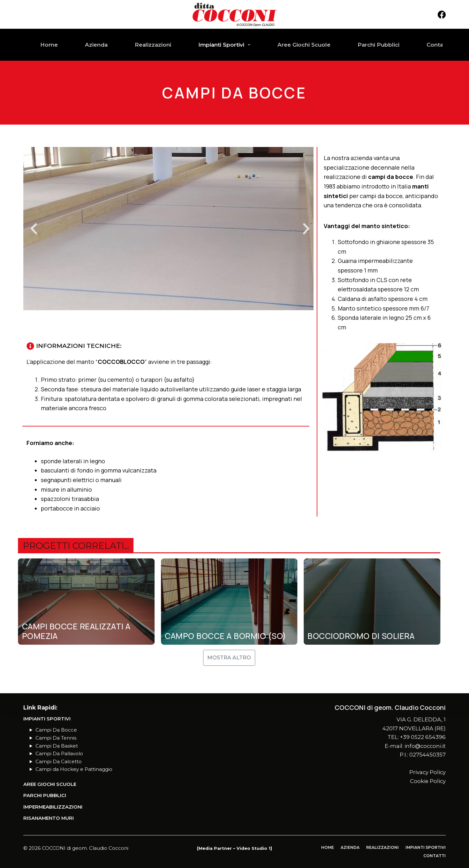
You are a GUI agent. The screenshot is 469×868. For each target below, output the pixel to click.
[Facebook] (442, 15)
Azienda (96, 45)
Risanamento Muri (49, 818)
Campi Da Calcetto (59, 762)
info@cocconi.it (425, 746)
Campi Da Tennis (56, 738)
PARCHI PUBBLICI (45, 795)
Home (49, 45)
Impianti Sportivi (226, 45)
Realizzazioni (153, 45)
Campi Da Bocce (56, 730)
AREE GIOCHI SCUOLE (50, 784)
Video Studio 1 (253, 848)
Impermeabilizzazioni (53, 807)
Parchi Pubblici (378, 45)
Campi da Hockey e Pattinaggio (74, 769)
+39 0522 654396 (423, 737)
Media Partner (215, 848)
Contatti (438, 45)
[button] (34, 229)
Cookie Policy (428, 781)
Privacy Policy (427, 772)
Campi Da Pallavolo (59, 754)
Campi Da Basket (57, 746)
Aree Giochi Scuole (304, 45)
